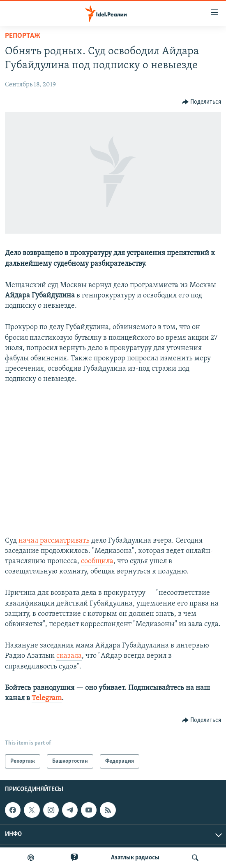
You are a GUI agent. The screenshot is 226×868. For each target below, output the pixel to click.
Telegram (47, 698)
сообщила (97, 561)
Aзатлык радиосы (135, 858)
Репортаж (23, 36)
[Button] (202, 102)
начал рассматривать (54, 541)
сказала (69, 656)
